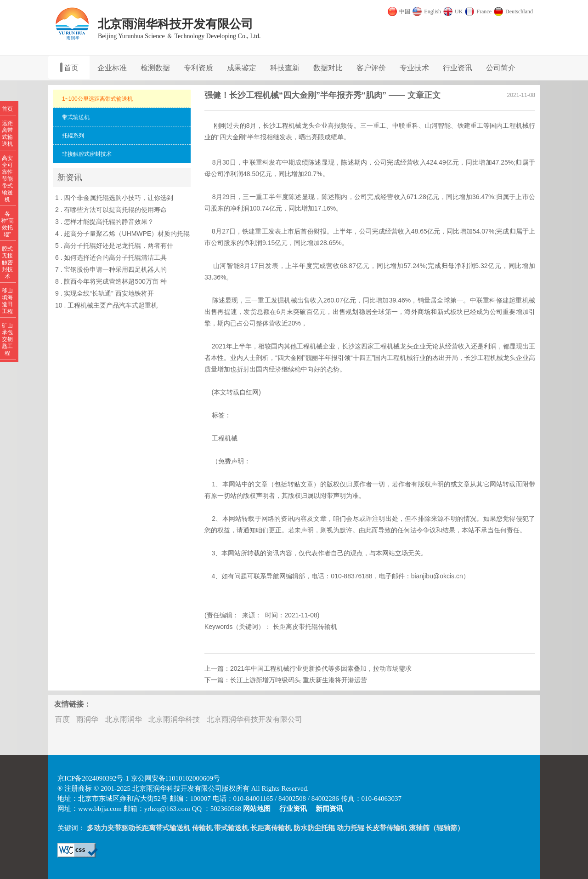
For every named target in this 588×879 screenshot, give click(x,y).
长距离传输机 (271, 828)
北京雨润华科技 (174, 719)
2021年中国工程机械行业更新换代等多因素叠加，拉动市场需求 (321, 668)
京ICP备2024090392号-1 (93, 778)
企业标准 (112, 68)
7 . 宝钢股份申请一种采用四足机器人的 (111, 269)
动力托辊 (351, 828)
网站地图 (257, 809)
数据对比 (328, 68)
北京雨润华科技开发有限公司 (254, 719)
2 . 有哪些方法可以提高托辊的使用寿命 (111, 210)
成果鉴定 (242, 68)
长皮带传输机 (386, 828)
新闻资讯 (329, 809)
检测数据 (155, 68)
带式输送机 (231, 828)
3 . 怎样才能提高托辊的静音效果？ (105, 222)
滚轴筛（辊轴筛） (436, 828)
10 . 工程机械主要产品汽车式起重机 (106, 305)
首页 (71, 68)
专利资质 (198, 68)
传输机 (202, 828)
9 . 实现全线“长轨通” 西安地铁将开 (105, 293)
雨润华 (87, 719)
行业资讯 (458, 68)
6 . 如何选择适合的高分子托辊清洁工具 (111, 257)
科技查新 (285, 68)
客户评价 (371, 68)
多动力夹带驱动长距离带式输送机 (139, 828)
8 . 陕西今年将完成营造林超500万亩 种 (111, 281)
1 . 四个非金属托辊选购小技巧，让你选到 (114, 198)
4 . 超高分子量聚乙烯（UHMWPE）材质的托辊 (122, 234)
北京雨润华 (124, 719)
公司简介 (501, 68)
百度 (62, 719)
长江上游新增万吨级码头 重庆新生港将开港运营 (299, 680)
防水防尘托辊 (314, 828)
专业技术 (414, 68)
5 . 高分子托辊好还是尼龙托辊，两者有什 (114, 245)
